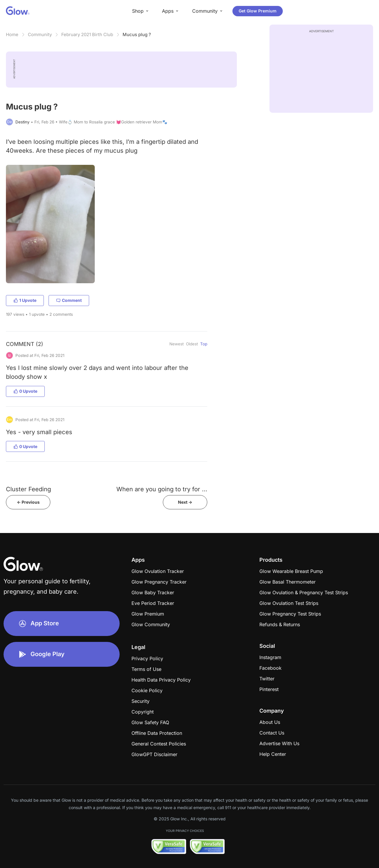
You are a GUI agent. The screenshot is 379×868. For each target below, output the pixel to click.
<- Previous (28, 502)
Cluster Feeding (28, 489)
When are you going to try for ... (162, 489)
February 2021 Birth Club (87, 34)
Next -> (185, 502)
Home (12, 34)
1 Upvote (25, 300)
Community (40, 34)
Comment (69, 300)
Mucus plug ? (137, 34)
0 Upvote (25, 391)
